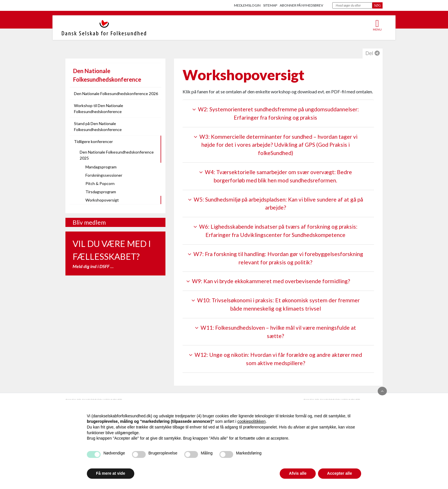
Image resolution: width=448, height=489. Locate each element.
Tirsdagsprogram (101, 192)
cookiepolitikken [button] (252, 421)
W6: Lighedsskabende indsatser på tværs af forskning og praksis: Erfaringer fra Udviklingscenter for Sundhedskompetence (275, 231)
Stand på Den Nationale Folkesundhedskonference (98, 126)
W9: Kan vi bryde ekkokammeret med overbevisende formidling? (268, 281)
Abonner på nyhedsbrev (301, 5)
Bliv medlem (89, 222)
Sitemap (270, 5)
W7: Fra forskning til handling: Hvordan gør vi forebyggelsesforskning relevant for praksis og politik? (275, 258)
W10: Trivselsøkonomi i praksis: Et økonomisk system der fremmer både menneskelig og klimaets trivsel (276, 304)
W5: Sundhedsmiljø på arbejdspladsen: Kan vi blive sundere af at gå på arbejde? (276, 204)
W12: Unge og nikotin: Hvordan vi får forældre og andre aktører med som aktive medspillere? (275, 359)
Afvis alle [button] (298, 473)
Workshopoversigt (102, 200)
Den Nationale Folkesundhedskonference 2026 (116, 93)
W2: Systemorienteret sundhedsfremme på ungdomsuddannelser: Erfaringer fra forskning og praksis (276, 113)
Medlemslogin (247, 5)
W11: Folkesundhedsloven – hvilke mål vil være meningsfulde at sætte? (275, 332)
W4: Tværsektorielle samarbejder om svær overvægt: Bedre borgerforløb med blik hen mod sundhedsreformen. (276, 176)
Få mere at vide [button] (111, 473)
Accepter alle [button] (340, 473)
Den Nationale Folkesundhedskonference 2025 (117, 155)
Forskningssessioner (104, 175)
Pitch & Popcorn (100, 183)
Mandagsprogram (101, 167)
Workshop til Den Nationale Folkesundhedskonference (99, 108)
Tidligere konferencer (93, 141)
